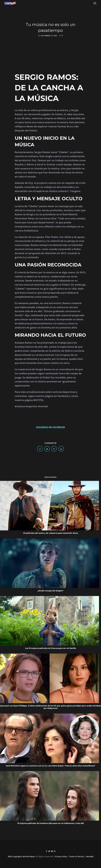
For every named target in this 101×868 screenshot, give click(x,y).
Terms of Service (76, 856)
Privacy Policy (61, 856)
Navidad (90, 856)
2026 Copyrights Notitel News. (21, 856)
